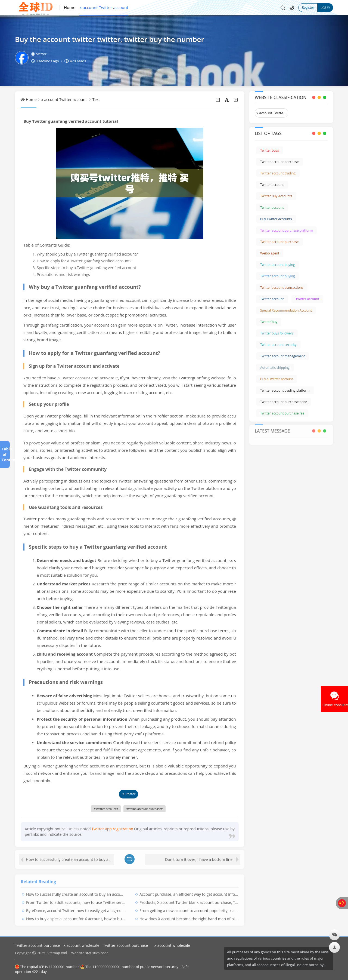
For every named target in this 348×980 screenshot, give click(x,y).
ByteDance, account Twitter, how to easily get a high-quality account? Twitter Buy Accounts (106, 908)
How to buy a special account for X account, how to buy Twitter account (89, 916)
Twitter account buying (277, 265)
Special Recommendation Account (286, 310)
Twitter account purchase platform (286, 230)
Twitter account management (282, 356)
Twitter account (106, 809)
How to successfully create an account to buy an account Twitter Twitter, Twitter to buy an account (70, 856)
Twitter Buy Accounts (276, 196)
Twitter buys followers (277, 333)
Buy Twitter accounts (276, 219)
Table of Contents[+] (5, 454)
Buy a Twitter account (277, 379)
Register (308, 7)
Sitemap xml (57, 953)
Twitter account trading (278, 173)
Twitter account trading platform (285, 390)
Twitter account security (278, 345)
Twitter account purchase (279, 162)
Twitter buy (269, 322)
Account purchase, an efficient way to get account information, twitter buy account (212, 891)
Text (96, 99)
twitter (39, 54)
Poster (128, 794)
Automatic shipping (275, 368)
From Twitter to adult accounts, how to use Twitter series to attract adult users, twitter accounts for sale (118, 900)
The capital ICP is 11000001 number (47, 967)
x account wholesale (81, 945)
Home (70, 7)
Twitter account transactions (282, 288)
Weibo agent (270, 253)
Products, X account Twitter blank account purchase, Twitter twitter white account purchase (220, 900)
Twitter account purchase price (284, 402)
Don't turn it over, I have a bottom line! (199, 856)
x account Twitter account (104, 7)
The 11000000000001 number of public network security (129, 967)
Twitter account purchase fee (282, 413)
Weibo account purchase (145, 809)
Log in (325, 7)
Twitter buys (270, 150)
